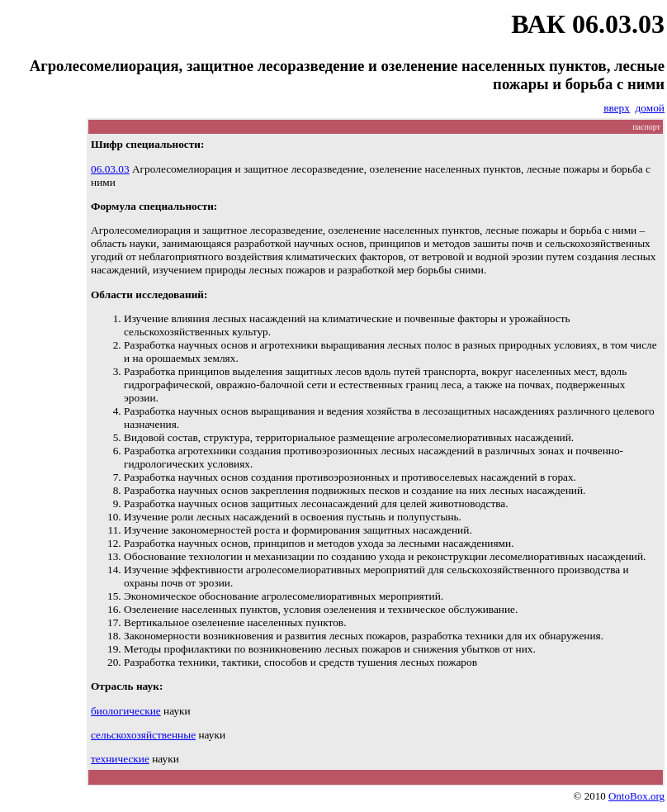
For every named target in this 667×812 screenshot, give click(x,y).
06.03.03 (110, 169)
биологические (126, 711)
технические (120, 759)
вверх (617, 108)
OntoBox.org (636, 796)
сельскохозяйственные (143, 735)
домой (650, 108)
